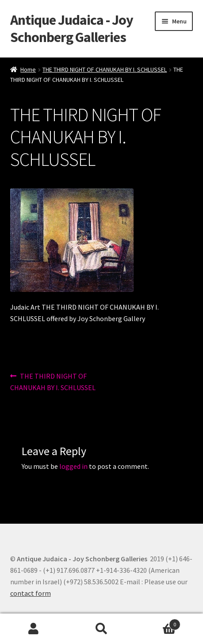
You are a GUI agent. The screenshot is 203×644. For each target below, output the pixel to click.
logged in (73, 466)
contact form (31, 593)
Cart (158, 623)
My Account (34, 629)
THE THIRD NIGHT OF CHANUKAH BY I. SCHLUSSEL (105, 69)
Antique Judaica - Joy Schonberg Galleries (72, 29)
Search (101, 629)
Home (28, 69)
